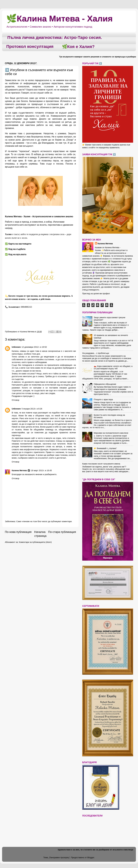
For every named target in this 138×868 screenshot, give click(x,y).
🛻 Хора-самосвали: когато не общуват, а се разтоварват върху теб (113, 367)
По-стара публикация (62, 532)
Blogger (91, 858)
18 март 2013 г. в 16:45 (41, 470)
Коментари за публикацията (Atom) (35, 542)
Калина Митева (19, 470)
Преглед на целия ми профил (96, 294)
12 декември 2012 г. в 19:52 (34, 347)
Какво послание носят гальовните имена (101, 464)
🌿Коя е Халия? (78, 47)
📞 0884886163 (19, 307)
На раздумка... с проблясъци (96, 353)
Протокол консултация (30, 46)
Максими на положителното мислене (111, 433)
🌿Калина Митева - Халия (59, 19)
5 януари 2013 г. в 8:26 (32, 409)
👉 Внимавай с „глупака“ (105, 448)
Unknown (16, 347)
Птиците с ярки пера (103, 399)
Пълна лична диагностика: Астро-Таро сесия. (55, 37)
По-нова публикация (18, 532)
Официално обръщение (105, 384)
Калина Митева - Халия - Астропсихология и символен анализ (39, 216)
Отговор (15, 400)
